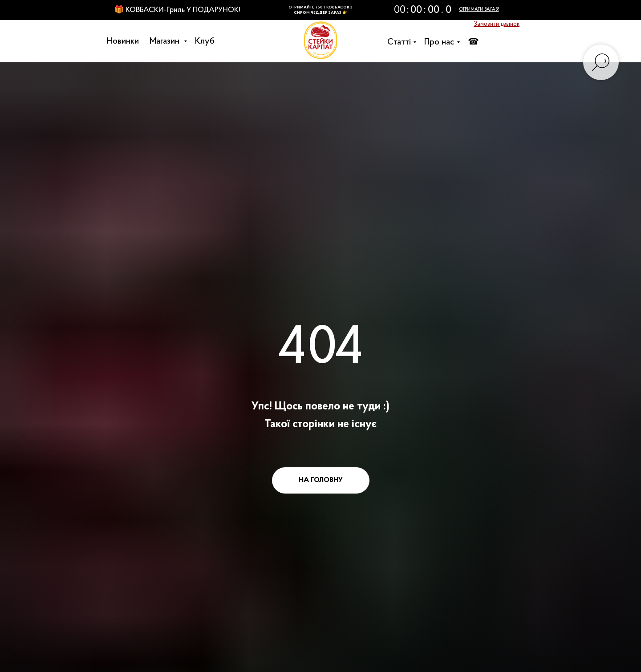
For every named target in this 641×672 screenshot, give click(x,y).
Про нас (442, 42)
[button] (497, 24)
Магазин (168, 41)
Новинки (125, 41)
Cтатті (401, 42)
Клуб (207, 41)
